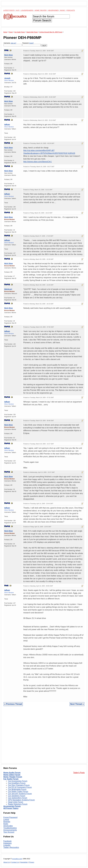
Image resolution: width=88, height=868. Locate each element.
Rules (6, 824)
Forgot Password (10, 817)
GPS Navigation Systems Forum (21, 800)
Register (7, 822)
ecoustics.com (17, 859)
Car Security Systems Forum (20, 794)
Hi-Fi (18, 10)
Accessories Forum (12, 806)
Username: (13, 44)
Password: (32, 44)
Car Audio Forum (11, 779)
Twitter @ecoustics (11, 847)
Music (63, 10)
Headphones (53, 10)
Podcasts (71, 10)
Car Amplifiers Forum (17, 783)
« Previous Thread (13, 704)
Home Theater (41, 10)
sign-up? (13, 43)
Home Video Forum (12, 775)
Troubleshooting (10, 828)
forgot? (31, 43)
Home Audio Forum (12, 773)
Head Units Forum (16, 802)
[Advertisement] (44, 736)
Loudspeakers (27, 10)
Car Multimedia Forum (17, 789)
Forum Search (42, 20)
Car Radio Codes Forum (18, 792)
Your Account (9, 832)
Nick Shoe (9, 55)
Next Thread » (77, 704)
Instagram (7, 843)
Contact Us (15, 862)
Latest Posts (9, 10)
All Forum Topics (11, 808)
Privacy (32, 862)
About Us (7, 862)
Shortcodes (8, 826)
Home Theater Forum (13, 777)
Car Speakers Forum (17, 796)
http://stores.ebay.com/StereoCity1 (37, 162)
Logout (6, 820)
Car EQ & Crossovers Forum (20, 787)
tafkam (7, 124)
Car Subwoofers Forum (18, 798)
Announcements (10, 830)
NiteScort (8, 289)
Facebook (7, 841)
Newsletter (24, 862)
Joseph (7, 78)
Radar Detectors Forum (18, 804)
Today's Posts (79, 773)
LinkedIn (7, 845)
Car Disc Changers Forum (19, 785)
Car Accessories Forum (18, 781)
